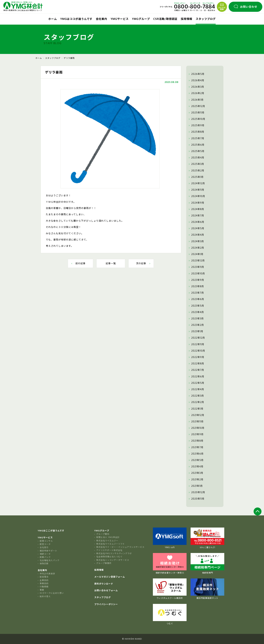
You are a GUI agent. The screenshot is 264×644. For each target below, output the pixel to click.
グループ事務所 (104, 563)
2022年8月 (196, 364)
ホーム (53, 19)
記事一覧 (111, 263)
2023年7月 (196, 293)
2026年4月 (196, 80)
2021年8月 (196, 441)
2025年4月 (196, 158)
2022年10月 (196, 351)
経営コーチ (45, 544)
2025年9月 (196, 125)
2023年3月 (196, 319)
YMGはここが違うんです (51, 531)
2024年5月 (196, 228)
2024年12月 (196, 183)
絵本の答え (45, 596)
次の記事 (144, 263)
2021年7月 (196, 447)
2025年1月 (196, 177)
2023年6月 (196, 299)
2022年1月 (196, 409)
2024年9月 (196, 203)
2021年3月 (196, 473)
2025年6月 (196, 145)
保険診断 (44, 564)
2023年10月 (196, 274)
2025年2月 (196, 171)
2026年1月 (196, 100)
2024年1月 (196, 254)
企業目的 (44, 580)
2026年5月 (196, 74)
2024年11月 (196, 190)
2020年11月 (196, 499)
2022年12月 (196, 338)
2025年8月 (196, 132)
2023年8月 (196, 286)
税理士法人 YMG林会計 (108, 537)
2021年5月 (196, 460)
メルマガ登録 (222, 6)
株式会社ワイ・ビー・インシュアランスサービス (120, 547)
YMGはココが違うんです (76, 19)
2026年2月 (196, 93)
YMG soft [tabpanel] (170, 538)
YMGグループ (141, 19)
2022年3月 (196, 396)
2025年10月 (197, 119)
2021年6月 (196, 454)
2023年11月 (196, 267)
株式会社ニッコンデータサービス (113, 560)
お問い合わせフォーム (106, 590)
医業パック (45, 557)
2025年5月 (196, 151)
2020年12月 (196, 492)
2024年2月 (196, 248)
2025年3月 (196, 164)
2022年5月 (196, 383)
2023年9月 (196, 280)
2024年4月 (196, 235)
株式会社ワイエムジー (107, 541)
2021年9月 (196, 434)
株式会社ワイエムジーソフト (111, 544)
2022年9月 (196, 357)
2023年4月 (196, 312)
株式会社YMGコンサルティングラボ (114, 553)
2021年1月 (195, 486)
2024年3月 (196, 241)
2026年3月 (196, 87)
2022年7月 (196, 370)
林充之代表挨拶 (47, 574)
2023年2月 (196, 325)
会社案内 (102, 19)
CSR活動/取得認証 (165, 19)
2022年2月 (196, 402)
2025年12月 (196, 106)
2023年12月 (196, 261)
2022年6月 (196, 377)
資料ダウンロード (104, 584)
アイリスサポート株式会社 (109, 550)
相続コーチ (45, 554)
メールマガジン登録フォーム (110, 577)
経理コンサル (46, 541)
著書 (42, 590)
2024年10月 (196, 196)
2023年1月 (196, 331)
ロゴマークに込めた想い (52, 593)
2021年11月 (196, 422)
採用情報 (187, 19)
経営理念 (44, 577)
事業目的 (44, 583)
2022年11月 (196, 344)
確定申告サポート (48, 551)
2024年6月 (196, 222)
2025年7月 (196, 138)
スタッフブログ (206, 19)
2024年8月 (196, 209)
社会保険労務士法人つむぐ (109, 557)
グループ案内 (103, 534)
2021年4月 (196, 467)
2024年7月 (196, 216)
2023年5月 (196, 306)
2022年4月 (196, 389)
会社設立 (44, 547)
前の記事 (78, 263)
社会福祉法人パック (50, 560)
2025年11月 (196, 113)
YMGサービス (120, 19)
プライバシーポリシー (106, 604)
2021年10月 (196, 428)
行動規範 (44, 587)
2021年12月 (196, 415)
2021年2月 (196, 480)
